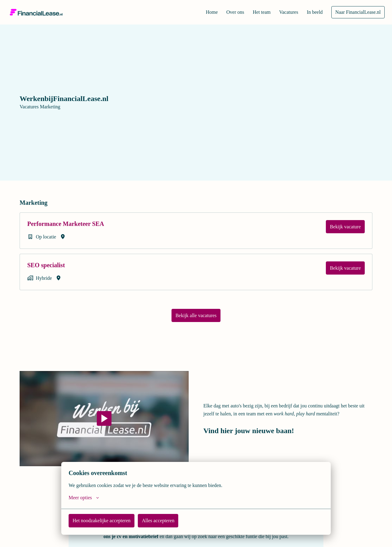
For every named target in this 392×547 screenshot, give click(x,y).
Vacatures (285, 12)
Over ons (227, 12)
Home (202, 12)
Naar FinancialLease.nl (357, 12)
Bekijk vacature (345, 227)
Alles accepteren (165, 520)
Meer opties (85, 498)
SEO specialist (51, 265)
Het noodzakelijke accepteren (104, 520)
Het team (255, 12)
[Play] (104, 418)
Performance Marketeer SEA (76, 224)
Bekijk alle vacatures (196, 315)
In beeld (312, 12)
